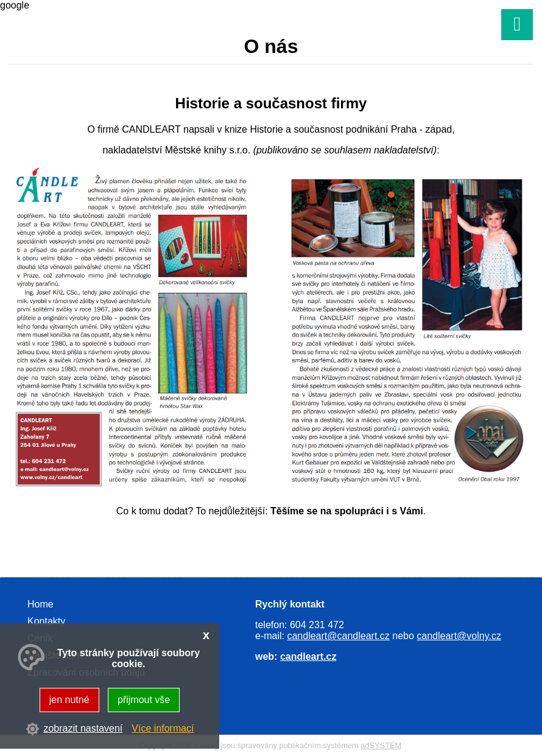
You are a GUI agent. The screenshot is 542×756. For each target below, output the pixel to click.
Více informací (163, 728)
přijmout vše (144, 700)
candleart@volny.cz (459, 636)
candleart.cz (308, 656)
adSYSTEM (381, 745)
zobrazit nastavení (83, 728)
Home (40, 604)
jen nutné (69, 700)
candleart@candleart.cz (338, 636)
